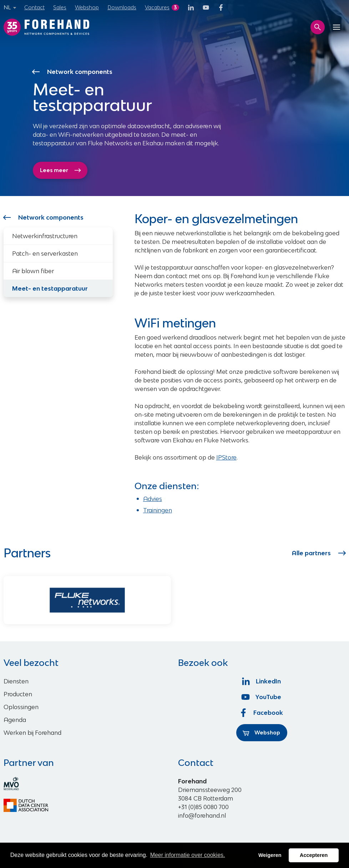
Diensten (16, 681)
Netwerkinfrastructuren (45, 236)
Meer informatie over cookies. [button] (188, 855)
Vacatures (157, 7)
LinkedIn (262, 681)
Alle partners (319, 553)
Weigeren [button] (270, 855)
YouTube (262, 697)
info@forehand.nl (202, 816)
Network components (73, 72)
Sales (60, 7)
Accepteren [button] (314, 855)
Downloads (122, 7)
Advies (153, 499)
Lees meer (61, 170)
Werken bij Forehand (32, 733)
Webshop (87, 7)
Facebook (262, 713)
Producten (18, 694)
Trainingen (158, 510)
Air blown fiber (33, 271)
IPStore (226, 457)
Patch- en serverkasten (45, 254)
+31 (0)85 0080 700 (203, 807)
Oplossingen (21, 707)
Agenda (15, 720)
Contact (34, 7)
